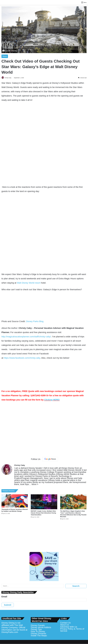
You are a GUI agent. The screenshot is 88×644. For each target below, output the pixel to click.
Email (4, 597)
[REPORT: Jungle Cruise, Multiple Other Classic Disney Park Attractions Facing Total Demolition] (44, 502)
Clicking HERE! (52, 400)
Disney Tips (36, 630)
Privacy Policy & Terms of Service (72, 630)
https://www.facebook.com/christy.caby (22, 358)
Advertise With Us (69, 627)
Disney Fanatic (38, 625)
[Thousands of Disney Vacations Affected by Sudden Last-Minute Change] (15, 501)
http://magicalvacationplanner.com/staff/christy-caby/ (26, 337)
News (5, 56)
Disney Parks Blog (35, 321)
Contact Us (65, 623)
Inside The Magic (39, 636)
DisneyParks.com (10, 632)
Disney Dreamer (38, 634)
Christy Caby (9, 78)
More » (35, 484)
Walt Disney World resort (29, 283)
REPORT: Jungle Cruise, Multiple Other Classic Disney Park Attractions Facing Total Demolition (43, 513)
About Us (65, 625)
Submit (8, 605)
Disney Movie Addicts (41, 627)
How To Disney (38, 632)
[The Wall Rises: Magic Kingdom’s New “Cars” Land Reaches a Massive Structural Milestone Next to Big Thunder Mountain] (73, 502)
